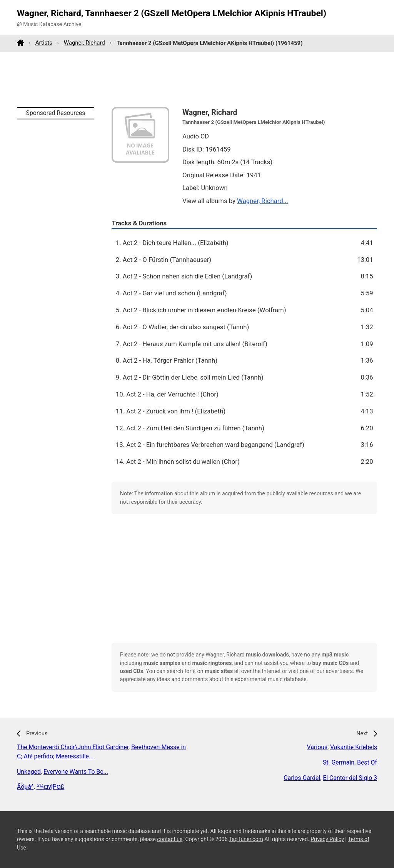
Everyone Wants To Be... (76, 772)
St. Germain (339, 762)
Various (317, 747)
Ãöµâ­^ (25, 787)
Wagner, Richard (84, 43)
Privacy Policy (327, 839)
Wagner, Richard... (263, 201)
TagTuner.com (246, 839)
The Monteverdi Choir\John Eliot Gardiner (73, 747)
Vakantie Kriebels (354, 747)
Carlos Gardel (302, 778)
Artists (44, 43)
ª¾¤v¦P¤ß (51, 787)
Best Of (367, 762)
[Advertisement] (197, 79)
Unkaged (29, 772)
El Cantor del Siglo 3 (350, 778)
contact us (170, 839)
